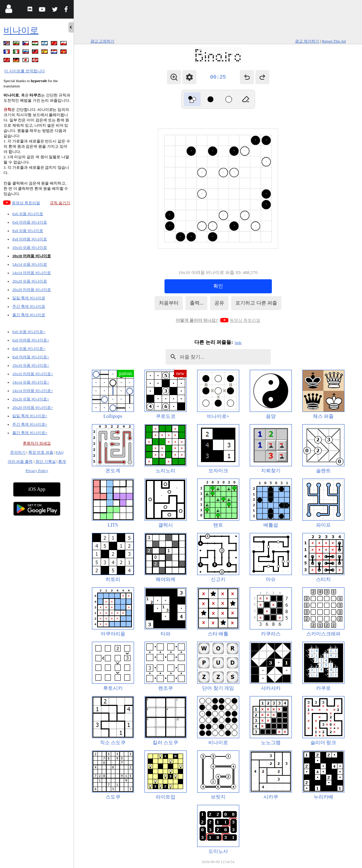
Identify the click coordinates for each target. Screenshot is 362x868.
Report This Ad (334, 41)
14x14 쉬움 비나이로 (30, 264)
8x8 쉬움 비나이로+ (29, 348)
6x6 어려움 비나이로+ (31, 340)
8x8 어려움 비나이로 (30, 239)
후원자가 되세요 (37, 443)
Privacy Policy (37, 470)
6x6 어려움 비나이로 (30, 222)
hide (238, 342)
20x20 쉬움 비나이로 (30, 281)
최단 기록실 (46, 461)
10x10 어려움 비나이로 (32, 256)
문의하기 (18, 452)
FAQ (60, 452)
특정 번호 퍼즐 (41, 452)
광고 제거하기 (307, 41)
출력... (197, 303)
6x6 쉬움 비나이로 (28, 214)
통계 (62, 461)
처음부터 (169, 303)
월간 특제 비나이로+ (30, 433)
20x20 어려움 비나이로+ (33, 407)
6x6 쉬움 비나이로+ (29, 332)
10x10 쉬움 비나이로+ (31, 365)
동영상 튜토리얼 (26, 203)
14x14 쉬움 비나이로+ (31, 382)
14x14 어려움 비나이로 (32, 273)
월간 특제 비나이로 (29, 315)
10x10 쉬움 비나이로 (30, 247)
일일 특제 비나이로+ (30, 416)
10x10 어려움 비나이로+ (33, 374)
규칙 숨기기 (60, 203)
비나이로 (21, 30)
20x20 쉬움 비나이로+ (31, 399)
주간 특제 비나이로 (29, 306)
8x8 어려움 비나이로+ (31, 357)
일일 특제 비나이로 (29, 298)
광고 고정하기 (103, 41)
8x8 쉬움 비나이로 (28, 231)
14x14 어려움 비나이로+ (33, 390)
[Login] (9, 10)
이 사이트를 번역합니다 (25, 71)
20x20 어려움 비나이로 (32, 289)
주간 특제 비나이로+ (30, 424)
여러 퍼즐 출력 (20, 461)
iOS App (37, 489)
